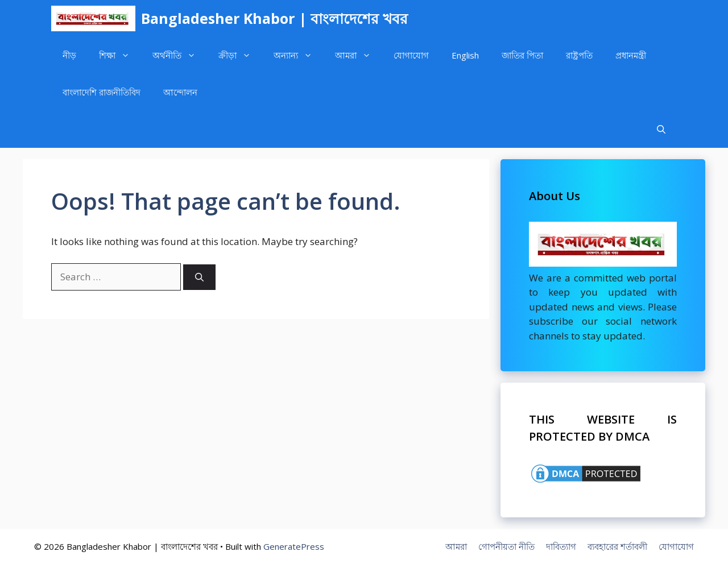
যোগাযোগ (411, 55)
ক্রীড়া (240, 55)
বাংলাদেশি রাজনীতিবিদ (102, 92)
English (465, 55)
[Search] (199, 277)
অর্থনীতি (180, 55)
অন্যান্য (299, 55)
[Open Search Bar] (661, 129)
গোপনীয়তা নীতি (506, 546)
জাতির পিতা (522, 55)
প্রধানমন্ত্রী (631, 55)
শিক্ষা (120, 55)
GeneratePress (294, 546)
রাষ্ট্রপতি (579, 55)
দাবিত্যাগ (561, 546)
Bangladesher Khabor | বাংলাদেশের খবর (274, 18)
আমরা (359, 55)
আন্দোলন (180, 92)
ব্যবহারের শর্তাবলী (617, 546)
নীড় (69, 55)
